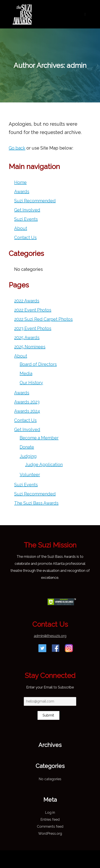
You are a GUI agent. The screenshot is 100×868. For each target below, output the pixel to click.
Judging (28, 456)
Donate (27, 447)
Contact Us (25, 238)
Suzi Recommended (35, 201)
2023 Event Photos (33, 328)
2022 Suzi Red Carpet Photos (43, 319)
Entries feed (50, 820)
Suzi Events (26, 219)
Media (26, 373)
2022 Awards (27, 301)
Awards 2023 (27, 402)
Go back (17, 148)
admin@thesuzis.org (50, 636)
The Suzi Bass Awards (36, 503)
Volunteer (30, 475)
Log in (50, 813)
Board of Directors (38, 364)
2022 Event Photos (33, 310)
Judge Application (44, 465)
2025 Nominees (30, 347)
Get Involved (27, 210)
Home (20, 182)
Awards (22, 192)
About (21, 228)
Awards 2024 (27, 411)
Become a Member (39, 438)
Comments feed (50, 827)
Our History (31, 383)
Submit (48, 715)
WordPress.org (50, 834)
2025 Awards (27, 338)
